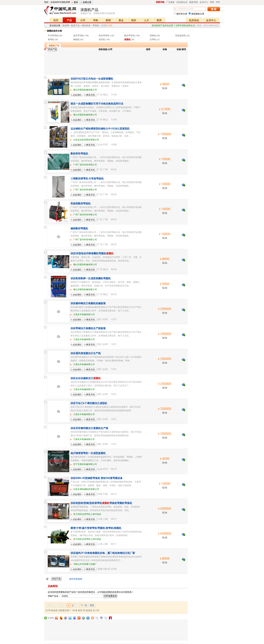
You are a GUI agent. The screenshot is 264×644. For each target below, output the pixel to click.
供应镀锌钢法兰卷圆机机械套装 (88, 303)
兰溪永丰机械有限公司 (84, 314)
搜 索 (214, 9)
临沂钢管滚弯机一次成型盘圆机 (88, 453)
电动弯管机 (104, 36)
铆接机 (76, 40)
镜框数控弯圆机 (79, 228)
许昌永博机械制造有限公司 (86, 489)
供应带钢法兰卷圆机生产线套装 (88, 328)
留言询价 (75, 97)
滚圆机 (127, 40)
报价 (134, 20)
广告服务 (170, 2)
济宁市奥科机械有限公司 (85, 464)
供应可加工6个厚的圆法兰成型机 (89, 403)
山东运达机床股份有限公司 (86, 140)
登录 (75, 2)
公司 (83, 20)
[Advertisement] (116, 63)
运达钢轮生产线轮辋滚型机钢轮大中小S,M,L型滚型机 (100, 129)
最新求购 (193, 2)
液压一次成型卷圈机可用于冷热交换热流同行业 (97, 104)
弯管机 (96, 26)
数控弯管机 (130, 36)
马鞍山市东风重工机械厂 (85, 564)
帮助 (212, 2)
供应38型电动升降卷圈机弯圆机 (92, 253)
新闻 (108, 20)
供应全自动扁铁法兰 (86, 378)
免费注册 (87, 2)
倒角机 (153, 36)
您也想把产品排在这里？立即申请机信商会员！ (174, 26)
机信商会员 (182, 2)
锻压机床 (86, 26)
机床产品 (75, 26)
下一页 (84, 605)
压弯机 (153, 40)
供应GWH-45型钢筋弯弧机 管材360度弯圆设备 (97, 478)
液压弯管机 (79, 36)
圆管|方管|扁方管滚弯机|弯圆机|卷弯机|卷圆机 (96, 528)
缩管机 (102, 40)
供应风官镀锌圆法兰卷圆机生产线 (89, 428)
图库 (159, 20)
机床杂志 (194, 20)
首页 (56, 20)
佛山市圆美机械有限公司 (85, 90)
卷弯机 (51, 40)
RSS (218, 2)
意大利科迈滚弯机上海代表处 (87, 514)
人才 (146, 20)
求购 (95, 20)
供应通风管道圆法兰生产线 (86, 353)
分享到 (51, 618)
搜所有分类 (181, 14)
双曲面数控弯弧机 (81, 203)
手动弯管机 (53, 36)
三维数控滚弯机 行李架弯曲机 (87, 179)
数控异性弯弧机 (79, 154)
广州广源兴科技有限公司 (85, 165)
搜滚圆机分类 (196, 14)
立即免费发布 (110, 596)
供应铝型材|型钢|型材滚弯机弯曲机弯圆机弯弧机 (101, 503)
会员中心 (204, 2)
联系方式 (88, 97)
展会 (121, 20)
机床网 (61, 11)
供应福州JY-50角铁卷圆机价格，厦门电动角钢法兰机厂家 (103, 553)
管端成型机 (181, 36)
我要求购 (160, 2)
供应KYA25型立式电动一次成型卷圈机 (92, 79)
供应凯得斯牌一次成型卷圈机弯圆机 (91, 278)
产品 (69, 20)
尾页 (92, 605)
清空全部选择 (76, 579)
